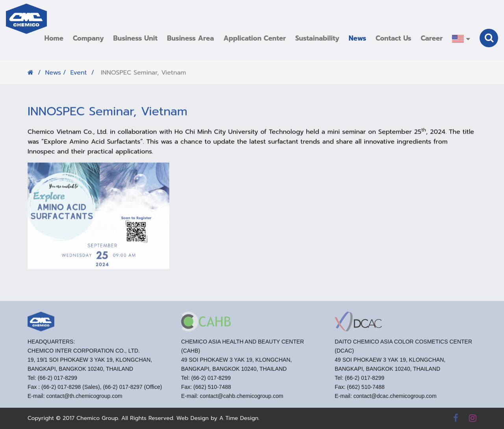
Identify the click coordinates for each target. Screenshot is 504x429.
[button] (88, 38)
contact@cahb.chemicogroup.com (241, 399)
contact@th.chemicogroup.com (84, 399)
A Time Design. (239, 418)
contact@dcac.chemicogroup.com (395, 399)
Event (78, 75)
